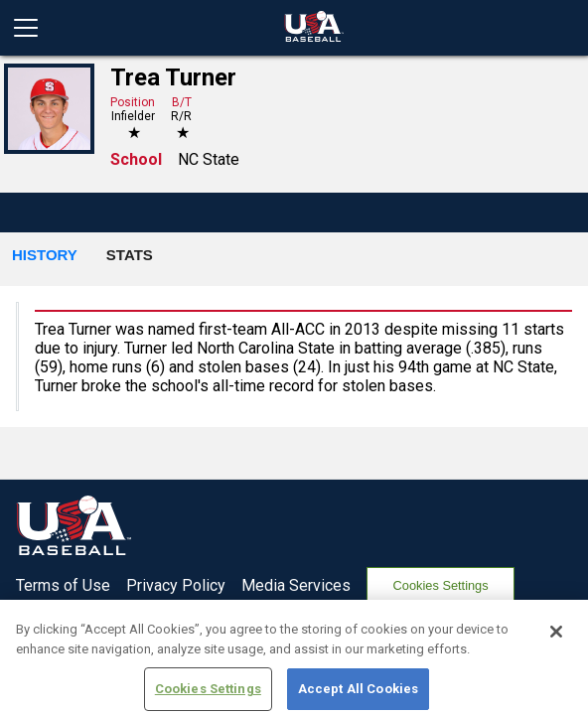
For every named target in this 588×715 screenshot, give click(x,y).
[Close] (556, 640)
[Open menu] (34, 28)
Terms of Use (63, 585)
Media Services (296, 585)
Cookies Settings (441, 585)
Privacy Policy (176, 585)
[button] (45, 256)
